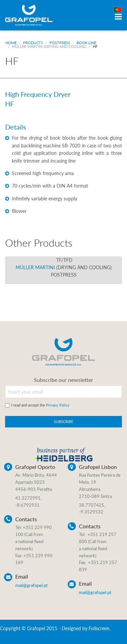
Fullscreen (99, 628)
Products (33, 43)
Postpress (60, 43)
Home (11, 43)
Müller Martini (49, 46)
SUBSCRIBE (63, 422)
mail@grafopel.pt (31, 585)
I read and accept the (40, 405)
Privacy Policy (58, 405)
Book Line (86, 43)
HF (95, 46)
